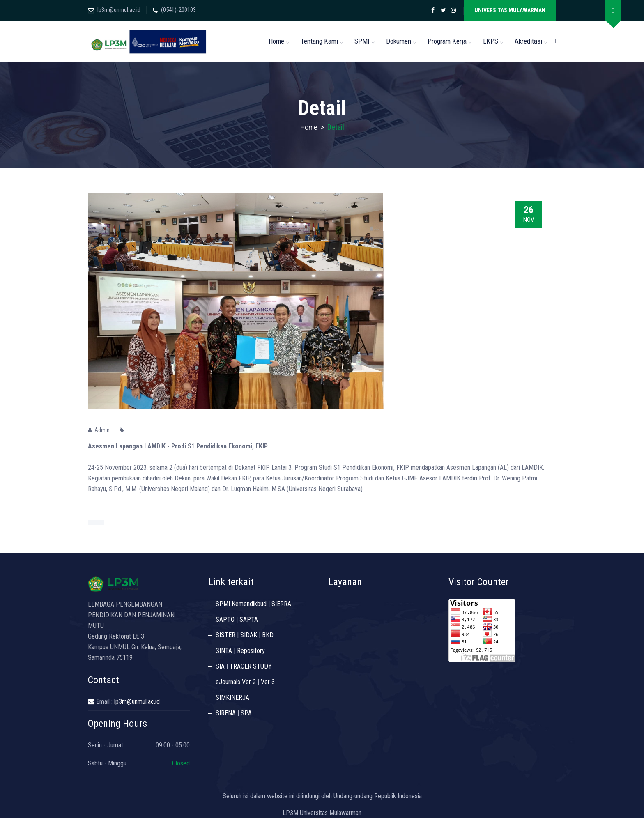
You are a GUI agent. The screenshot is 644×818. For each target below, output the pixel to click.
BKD (268, 635)
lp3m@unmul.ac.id (119, 10)
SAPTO (225, 619)
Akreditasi (528, 41)
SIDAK (249, 635)
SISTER (225, 635)
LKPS (491, 41)
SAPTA (249, 619)
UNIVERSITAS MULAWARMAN (510, 10)
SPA (246, 713)
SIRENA (226, 713)
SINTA (224, 651)
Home (276, 41)
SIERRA (281, 604)
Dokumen (399, 41)
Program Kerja (447, 41)
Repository (251, 651)
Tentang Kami (319, 41)
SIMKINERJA (232, 697)
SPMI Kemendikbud (241, 604)
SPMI (362, 41)
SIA (220, 666)
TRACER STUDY (251, 666)
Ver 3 (268, 682)
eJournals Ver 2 (236, 682)
